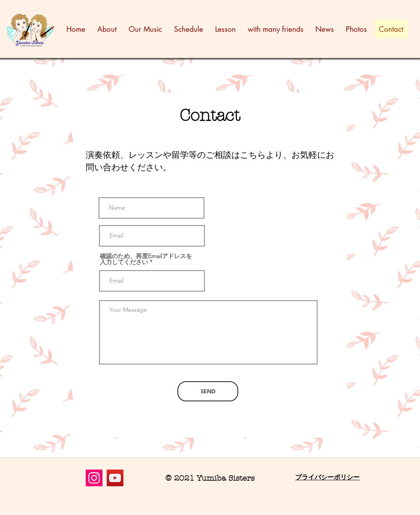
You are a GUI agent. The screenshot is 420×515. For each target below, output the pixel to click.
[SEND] (208, 391)
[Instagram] (94, 478)
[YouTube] (115, 478)
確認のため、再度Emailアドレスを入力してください (146, 259)
